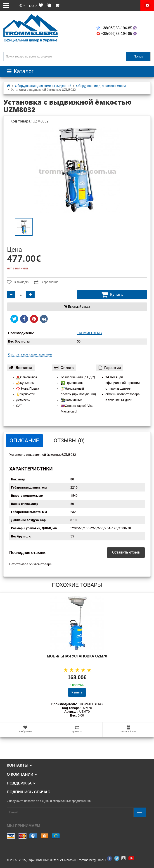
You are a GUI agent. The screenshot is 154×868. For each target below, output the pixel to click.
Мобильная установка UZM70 (77, 656)
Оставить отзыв (126, 552)
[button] (22, 5)
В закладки (18, 282)
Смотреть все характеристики (30, 354)
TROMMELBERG (90, 333)
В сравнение (47, 282)
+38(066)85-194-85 (117, 34)
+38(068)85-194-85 (117, 28)
